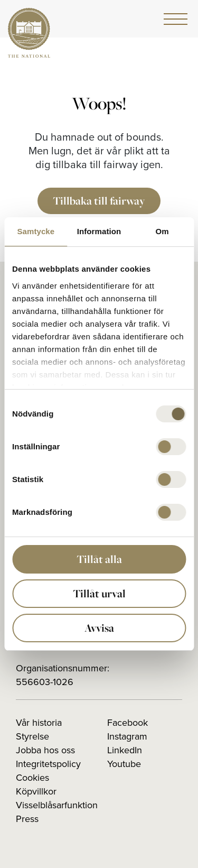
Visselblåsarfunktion (57, 805)
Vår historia (39, 723)
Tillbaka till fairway (99, 201)
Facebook (128, 723)
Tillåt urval (99, 593)
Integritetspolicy (48, 764)
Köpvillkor (36, 791)
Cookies (32, 778)
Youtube (124, 764)
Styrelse (32, 736)
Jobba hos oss (45, 750)
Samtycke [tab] (36, 231)
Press (27, 819)
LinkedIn (125, 750)
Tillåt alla (99, 559)
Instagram (127, 736)
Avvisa (99, 628)
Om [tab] (162, 231)
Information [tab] (99, 231)
